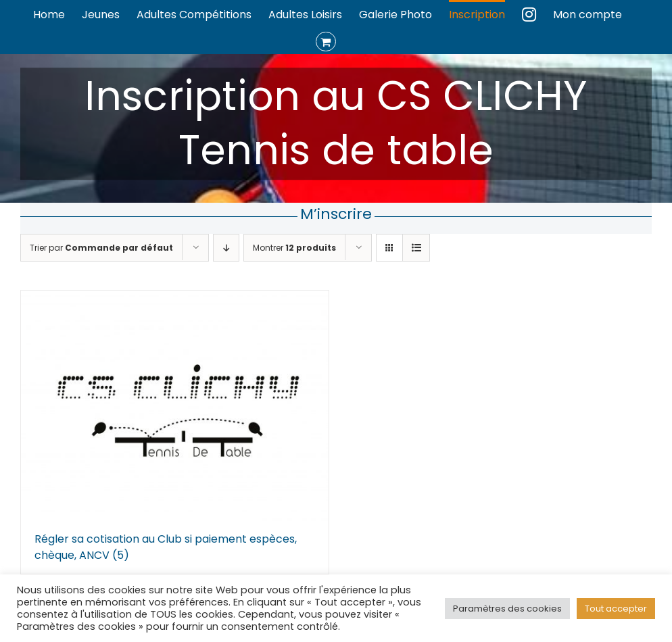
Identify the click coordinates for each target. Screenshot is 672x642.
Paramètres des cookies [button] (507, 609)
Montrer (294, 248)
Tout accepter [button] (616, 609)
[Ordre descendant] (226, 248)
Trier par (101, 248)
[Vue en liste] (416, 248)
